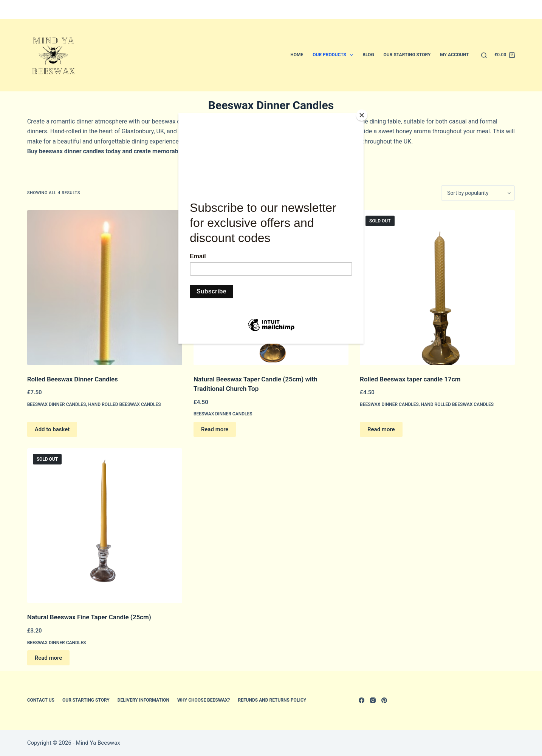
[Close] (362, 115)
